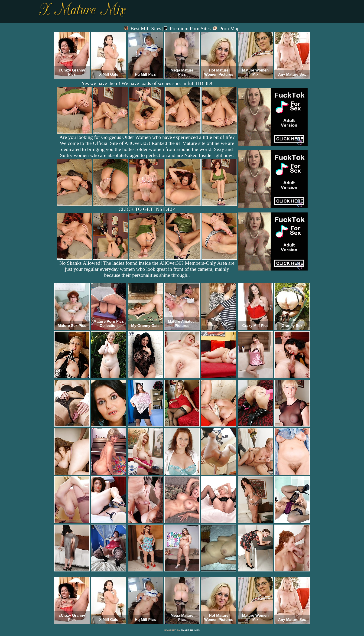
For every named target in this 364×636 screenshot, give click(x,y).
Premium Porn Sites (187, 28)
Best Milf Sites (143, 28)
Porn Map (226, 28)
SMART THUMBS (190, 631)
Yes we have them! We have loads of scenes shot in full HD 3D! (147, 83)
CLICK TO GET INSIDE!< (147, 209)
